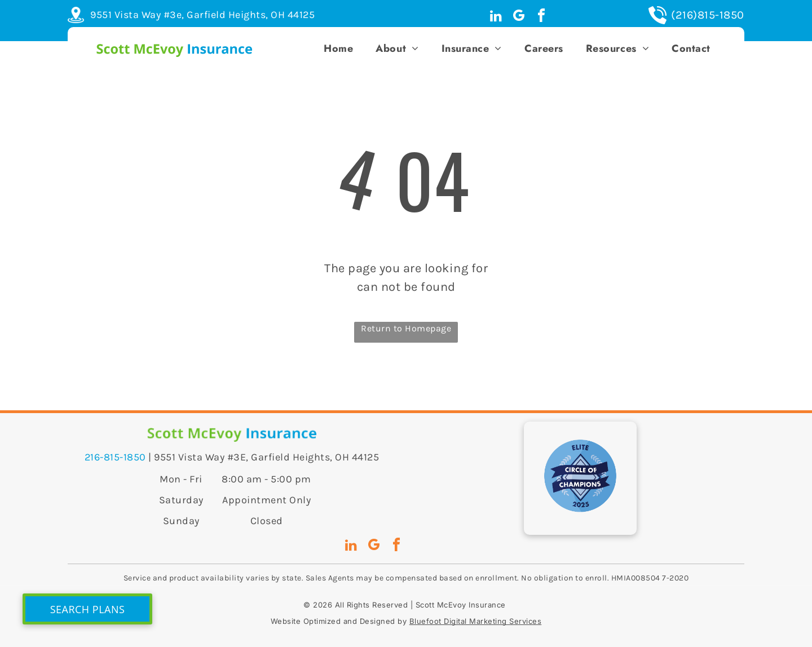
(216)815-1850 (708, 15)
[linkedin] (496, 17)
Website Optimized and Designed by (339, 621)
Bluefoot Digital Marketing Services (476, 621)
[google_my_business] (519, 17)
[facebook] (541, 17)
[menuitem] (338, 49)
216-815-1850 (115, 457)
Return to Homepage (406, 328)
